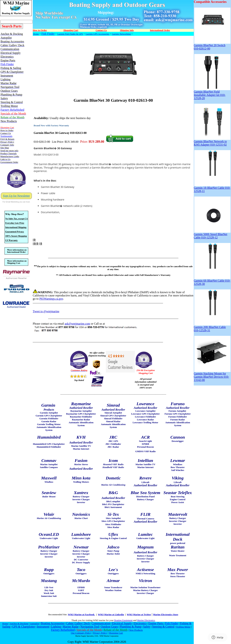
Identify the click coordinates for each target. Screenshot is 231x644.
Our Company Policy (81, 633)
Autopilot (34, 623)
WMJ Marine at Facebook (81, 614)
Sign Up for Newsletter (16, 196)
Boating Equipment (123, 620)
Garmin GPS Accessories (97, 34)
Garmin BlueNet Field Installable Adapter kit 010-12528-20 (212, 94)
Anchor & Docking (19, 623)
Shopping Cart (116, 633)
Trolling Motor (183, 627)
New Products (136, 630)
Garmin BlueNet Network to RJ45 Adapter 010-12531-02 (212, 142)
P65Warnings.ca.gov (51, 299)
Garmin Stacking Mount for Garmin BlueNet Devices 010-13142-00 (212, 375)
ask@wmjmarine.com (77, 324)
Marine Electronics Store (166, 614)
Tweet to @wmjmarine (46, 311)
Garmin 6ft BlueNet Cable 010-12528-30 (212, 281)
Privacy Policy (100, 633)
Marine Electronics (146, 620)
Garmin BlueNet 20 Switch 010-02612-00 (212, 46)
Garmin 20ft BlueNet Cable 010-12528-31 (212, 327)
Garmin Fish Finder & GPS (70, 34)
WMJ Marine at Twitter (139, 614)
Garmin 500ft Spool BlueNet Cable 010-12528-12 (212, 235)
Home (36, 34)
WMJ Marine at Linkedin (111, 614)
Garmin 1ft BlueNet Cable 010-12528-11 (212, 188)
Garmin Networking (121, 34)
